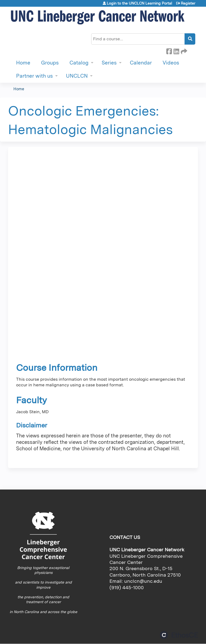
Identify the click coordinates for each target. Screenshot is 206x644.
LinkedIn (176, 51)
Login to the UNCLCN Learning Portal (139, 3)
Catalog (79, 63)
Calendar (141, 63)
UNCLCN (77, 76)
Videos (171, 63)
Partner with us (34, 76)
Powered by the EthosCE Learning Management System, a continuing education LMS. (179, 635)
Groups (50, 63)
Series (109, 63)
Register (188, 3)
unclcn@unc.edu (143, 581)
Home (23, 63)
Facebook (169, 51)
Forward (183, 51)
